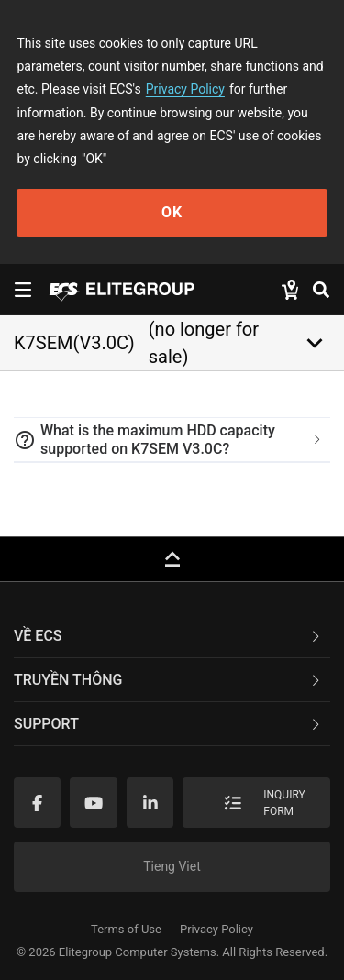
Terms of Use (126, 929)
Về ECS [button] (168, 636)
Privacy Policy (185, 89)
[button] (172, 440)
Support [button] (168, 724)
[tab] (172, 440)
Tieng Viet (172, 866)
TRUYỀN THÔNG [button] (168, 680)
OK (172, 212)
